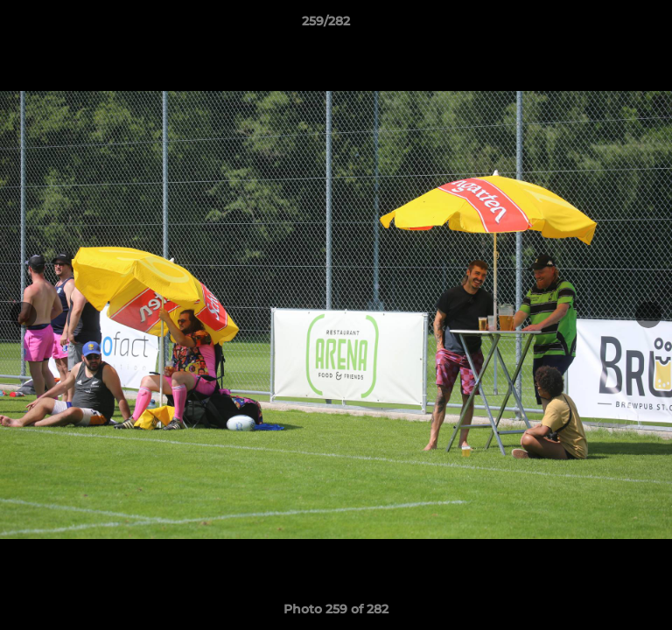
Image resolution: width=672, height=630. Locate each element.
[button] (609, 25)
